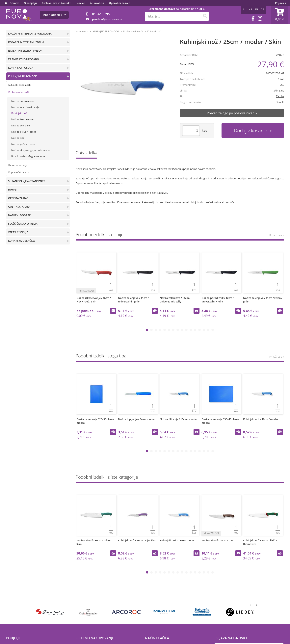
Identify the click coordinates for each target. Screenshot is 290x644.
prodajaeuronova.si (107, 19)
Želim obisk (97, 3)
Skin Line (279, 90)
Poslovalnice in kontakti (57, 3)
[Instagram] (260, 18)
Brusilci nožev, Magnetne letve (28, 156)
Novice (81, 3)
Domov (14, 3)
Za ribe (280, 96)
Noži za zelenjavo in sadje (26, 107)
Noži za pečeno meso (23, 144)
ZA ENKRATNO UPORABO (24, 59)
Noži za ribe (18, 138)
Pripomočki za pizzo (19, 172)
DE (262, 9)
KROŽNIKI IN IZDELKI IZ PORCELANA (30, 34)
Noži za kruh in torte (22, 119)
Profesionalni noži (18, 92)
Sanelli (280, 102)
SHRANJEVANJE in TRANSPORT (26, 181)
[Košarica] (280, 15)
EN (256, 9)
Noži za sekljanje (21, 126)
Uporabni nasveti (120, 3)
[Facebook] (253, 18)
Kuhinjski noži (19, 113)
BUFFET (13, 190)
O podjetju (30, 3)
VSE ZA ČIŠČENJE (18, 232)
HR (250, 9)
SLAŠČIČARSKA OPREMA (23, 224)
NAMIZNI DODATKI (20, 215)
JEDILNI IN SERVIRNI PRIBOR (25, 51)
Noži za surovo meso (23, 101)
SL (245, 9)
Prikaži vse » (277, 235)
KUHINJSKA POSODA (21, 68)
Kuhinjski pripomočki (20, 85)
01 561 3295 (101, 14)
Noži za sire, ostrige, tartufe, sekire (31, 150)
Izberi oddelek (54, 15)
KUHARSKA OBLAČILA (22, 241)
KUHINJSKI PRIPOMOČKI (23, 76)
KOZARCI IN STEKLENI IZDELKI (26, 42)
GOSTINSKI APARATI (20, 207)
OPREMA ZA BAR (18, 198)
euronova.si (82, 31)
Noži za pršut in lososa (24, 132)
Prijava (281, 3)
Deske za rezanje (18, 165)
